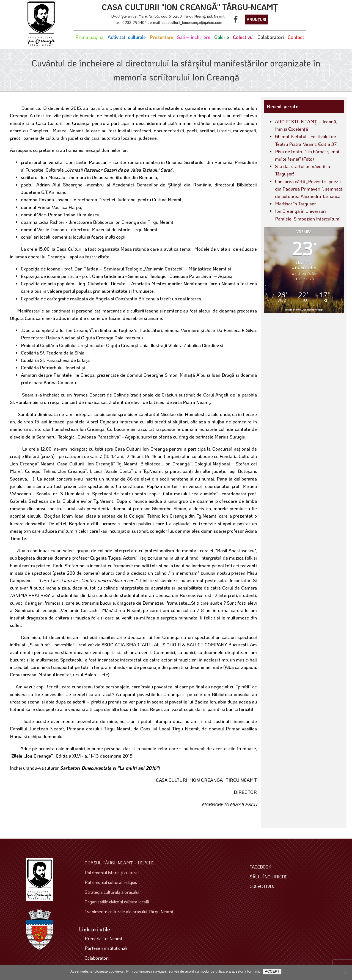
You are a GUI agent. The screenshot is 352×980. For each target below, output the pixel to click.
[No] (345, 972)
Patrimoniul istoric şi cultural (112, 872)
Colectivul (243, 37)
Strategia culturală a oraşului (112, 892)
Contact (296, 37)
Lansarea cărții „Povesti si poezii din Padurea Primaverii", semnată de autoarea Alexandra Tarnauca (309, 189)
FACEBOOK (261, 867)
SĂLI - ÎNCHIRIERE (269, 877)
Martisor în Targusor (295, 203)
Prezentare (161, 37)
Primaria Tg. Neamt (104, 938)
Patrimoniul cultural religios (111, 882)
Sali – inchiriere (194, 37)
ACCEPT (272, 971)
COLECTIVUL (262, 886)
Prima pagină (90, 37)
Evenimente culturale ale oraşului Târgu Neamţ (129, 911)
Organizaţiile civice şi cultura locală (117, 902)
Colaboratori (271, 37)
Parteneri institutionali (106, 948)
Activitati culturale (127, 37)
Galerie (222, 37)
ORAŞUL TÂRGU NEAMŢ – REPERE (119, 863)
